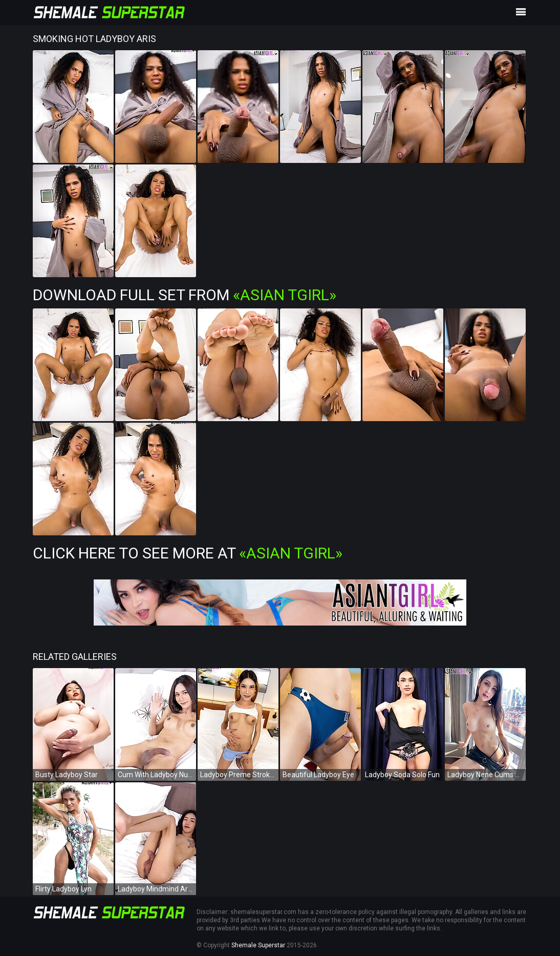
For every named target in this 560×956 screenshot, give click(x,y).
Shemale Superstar (258, 945)
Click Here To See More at (188, 553)
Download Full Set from (185, 295)
